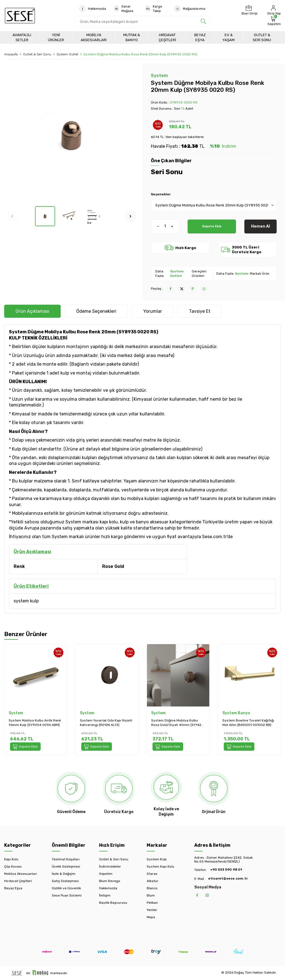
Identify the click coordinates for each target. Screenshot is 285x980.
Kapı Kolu (11, 859)
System (159, 76)
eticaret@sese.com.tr (228, 878)
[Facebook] (197, 895)
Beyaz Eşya (200, 37)
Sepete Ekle (212, 226)
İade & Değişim (64, 874)
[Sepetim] (273, 21)
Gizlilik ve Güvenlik (66, 888)
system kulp (26, 601)
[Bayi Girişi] (249, 10)
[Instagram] (207, 895)
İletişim (105, 895)
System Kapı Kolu (160, 866)
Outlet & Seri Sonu (262, 37)
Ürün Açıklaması (32, 311)
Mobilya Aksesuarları (94, 37)
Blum (151, 895)
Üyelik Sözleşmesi (66, 866)
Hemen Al (261, 226)
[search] (203, 21)
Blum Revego (110, 881)
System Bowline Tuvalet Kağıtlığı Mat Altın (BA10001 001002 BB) (248, 723)
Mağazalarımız (190, 9)
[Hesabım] (273, 10)
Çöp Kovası (13, 866)
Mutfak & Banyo (132, 37)
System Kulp (157, 859)
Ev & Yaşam (229, 37)
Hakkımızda (93, 9)
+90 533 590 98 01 (226, 870)
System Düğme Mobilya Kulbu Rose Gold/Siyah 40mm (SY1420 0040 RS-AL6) (177, 723)
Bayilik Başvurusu (113, 903)
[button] (12, 216)
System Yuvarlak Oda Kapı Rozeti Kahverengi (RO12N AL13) (106, 723)
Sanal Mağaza (124, 9)
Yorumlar (153, 311)
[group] (71, 135)
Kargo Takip (154, 9)
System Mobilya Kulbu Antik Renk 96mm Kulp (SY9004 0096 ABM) (35, 723)
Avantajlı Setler (22, 37)
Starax (152, 874)
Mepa (151, 917)
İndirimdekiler (110, 866)
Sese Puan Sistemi (67, 895)
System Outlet (67, 54)
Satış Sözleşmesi (65, 881)
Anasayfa (11, 54)
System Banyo (236, 713)
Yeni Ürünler (56, 37)
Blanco (152, 888)
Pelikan (152, 903)
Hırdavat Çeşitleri (167, 37)
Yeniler (152, 910)
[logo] (20, 16)
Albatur (153, 881)
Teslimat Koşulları (66, 859)
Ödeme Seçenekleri (96, 311)
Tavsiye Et (200, 311)
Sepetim (106, 874)
